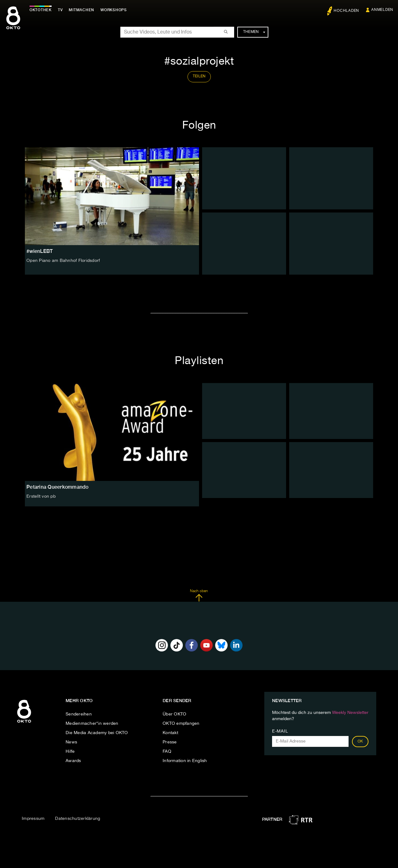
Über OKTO (174, 714)
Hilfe (70, 752)
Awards (73, 761)
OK (360, 742)
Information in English (185, 761)
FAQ (167, 752)
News (71, 742)
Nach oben (199, 596)
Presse (170, 742)
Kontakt (170, 733)
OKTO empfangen (181, 724)
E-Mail (280, 731)
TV (60, 10)
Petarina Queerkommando (58, 487)
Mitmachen (82, 10)
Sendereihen (79, 714)
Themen (254, 32)
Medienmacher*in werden (92, 724)
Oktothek (41, 10)
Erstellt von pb (41, 496)
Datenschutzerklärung (78, 819)
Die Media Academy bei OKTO (97, 733)
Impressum (33, 819)
